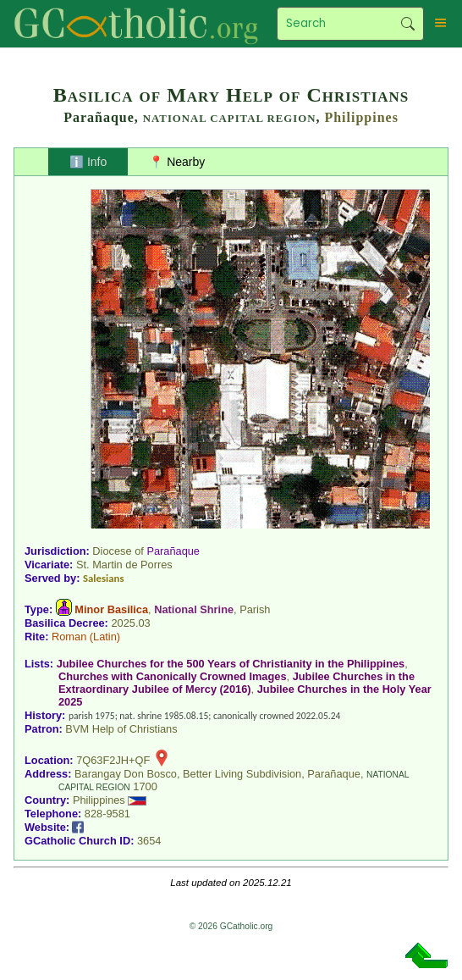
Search (408, 24)
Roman (69, 637)
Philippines (361, 117)
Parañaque (173, 551)
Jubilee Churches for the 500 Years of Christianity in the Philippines (231, 664)
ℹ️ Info (88, 162)
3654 (149, 841)
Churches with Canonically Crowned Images (173, 676)
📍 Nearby (177, 162)
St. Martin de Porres (124, 565)
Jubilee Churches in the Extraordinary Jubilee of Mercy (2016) (236, 683)
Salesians (104, 578)
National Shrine (194, 609)
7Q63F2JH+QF (113, 760)
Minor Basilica (111, 609)
